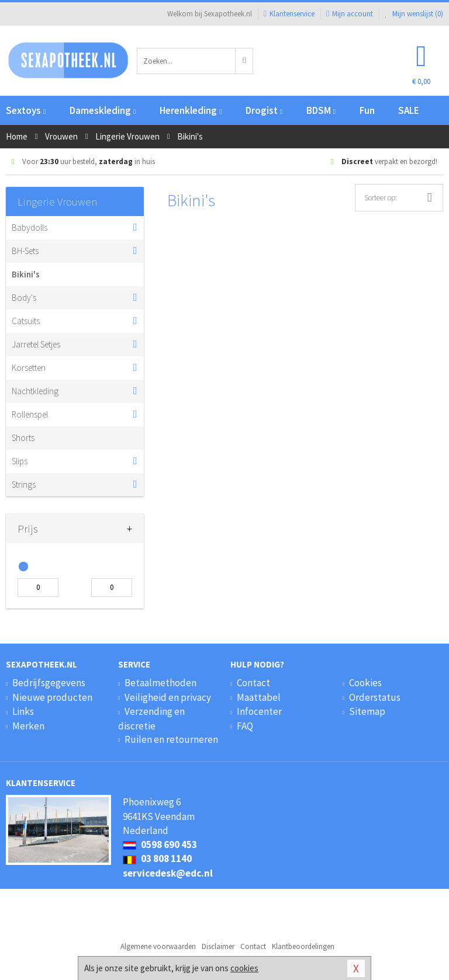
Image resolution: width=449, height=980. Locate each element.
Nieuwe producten (52, 697)
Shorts (23, 438)
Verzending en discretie (151, 718)
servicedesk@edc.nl (168, 873)
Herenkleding (191, 110)
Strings (24, 484)
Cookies (365, 683)
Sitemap (367, 711)
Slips (20, 461)
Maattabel (259, 697)
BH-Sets (25, 251)
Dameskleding (103, 110)
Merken (28, 726)
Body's (24, 298)
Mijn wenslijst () (414, 14)
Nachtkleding (35, 391)
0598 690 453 (160, 845)
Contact (253, 683)
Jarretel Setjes (36, 344)
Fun (367, 110)
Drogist (264, 110)
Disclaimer (218, 946)
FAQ (245, 726)
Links (23, 711)
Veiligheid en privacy (168, 697)
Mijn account (350, 14)
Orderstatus (375, 697)
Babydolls (30, 227)
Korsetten (29, 368)
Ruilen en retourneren (171, 739)
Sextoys (26, 110)
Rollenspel (30, 414)
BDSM (321, 110)
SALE (409, 110)
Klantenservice (289, 14)
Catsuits (26, 321)
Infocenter (259, 711)
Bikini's (26, 274)
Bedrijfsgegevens (49, 683)
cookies (244, 968)
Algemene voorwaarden (158, 946)
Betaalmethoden (160, 683)
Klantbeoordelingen (303, 946)
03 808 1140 (157, 859)
